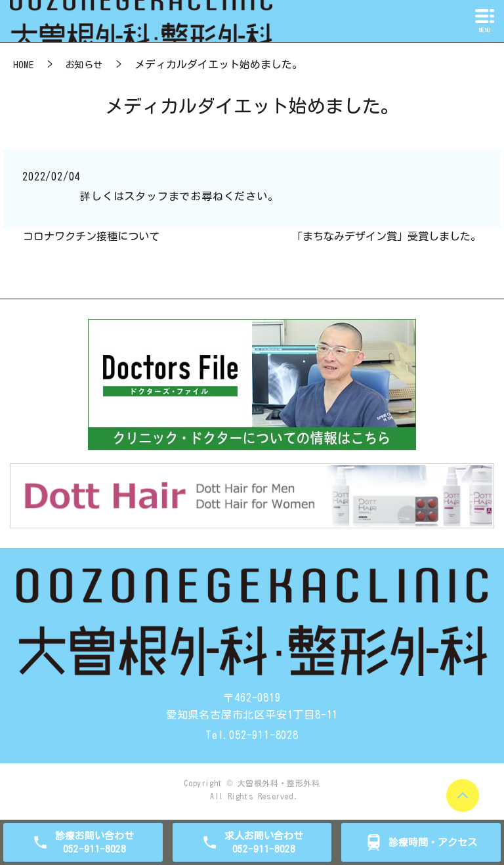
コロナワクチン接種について (91, 236)
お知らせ (84, 65)
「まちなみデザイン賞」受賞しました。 (387, 236)
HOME (23, 65)
